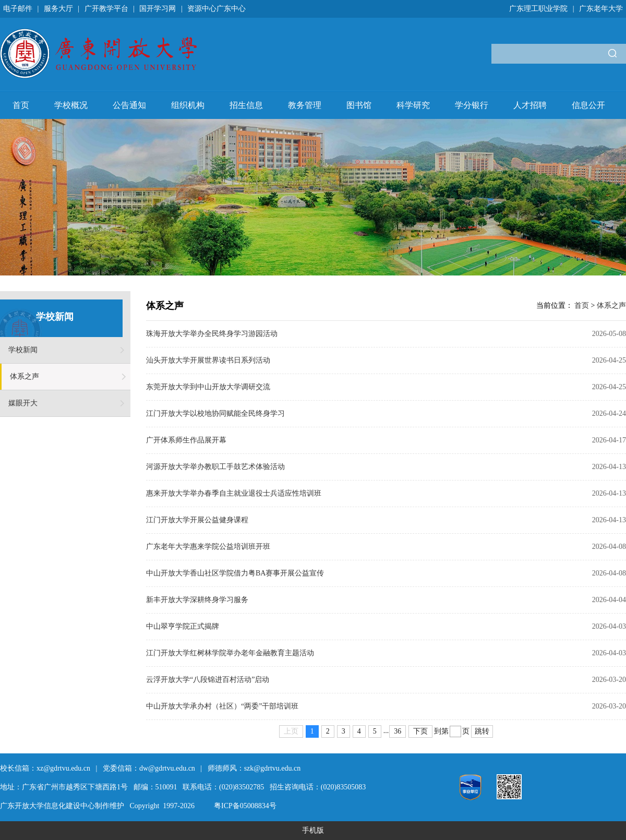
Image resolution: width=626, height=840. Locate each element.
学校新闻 (23, 350)
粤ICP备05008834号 (245, 806)
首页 (21, 105)
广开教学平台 (106, 9)
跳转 (482, 731)
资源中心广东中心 (216, 9)
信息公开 (588, 105)
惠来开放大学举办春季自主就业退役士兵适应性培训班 (234, 493)
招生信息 (246, 105)
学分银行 (472, 105)
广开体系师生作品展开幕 (186, 440)
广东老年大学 (601, 9)
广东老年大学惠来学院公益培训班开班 (208, 547)
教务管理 (305, 105)
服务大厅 (58, 9)
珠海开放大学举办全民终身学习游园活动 (212, 334)
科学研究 (413, 105)
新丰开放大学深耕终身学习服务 (197, 600)
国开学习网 (158, 9)
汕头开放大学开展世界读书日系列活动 (208, 360)
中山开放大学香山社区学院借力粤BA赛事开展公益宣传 (235, 573)
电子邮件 (18, 9)
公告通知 (129, 105)
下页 (420, 731)
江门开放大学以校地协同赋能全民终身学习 (215, 413)
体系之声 (25, 376)
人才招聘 (530, 105)
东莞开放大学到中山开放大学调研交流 (208, 387)
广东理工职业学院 (538, 9)
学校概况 (71, 105)
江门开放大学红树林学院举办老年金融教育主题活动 (230, 653)
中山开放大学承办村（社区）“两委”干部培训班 (222, 706)
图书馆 (359, 105)
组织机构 (188, 105)
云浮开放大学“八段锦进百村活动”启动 (208, 680)
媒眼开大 (23, 403)
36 (398, 731)
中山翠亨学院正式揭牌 (183, 626)
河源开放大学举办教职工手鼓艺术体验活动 (215, 467)
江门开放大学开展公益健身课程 (197, 520)
